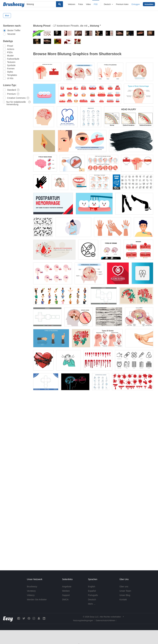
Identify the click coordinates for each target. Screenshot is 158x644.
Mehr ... (92, 604)
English (91, 587)
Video (88, 4)
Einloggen (136, 4)
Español (92, 591)
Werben (66, 591)
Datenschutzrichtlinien (105, 620)
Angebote (67, 587)
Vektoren (72, 4)
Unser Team (125, 591)
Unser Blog (125, 595)
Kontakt (123, 600)
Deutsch (92, 600)
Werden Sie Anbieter (37, 600)
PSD (96, 4)
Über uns (124, 587)
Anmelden (149, 4)
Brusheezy (32, 587)
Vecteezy (31, 591)
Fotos (81, 4)
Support (66, 595)
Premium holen (122, 4)
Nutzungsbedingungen (83, 620)
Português (93, 595)
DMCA (65, 600)
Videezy (31, 595)
